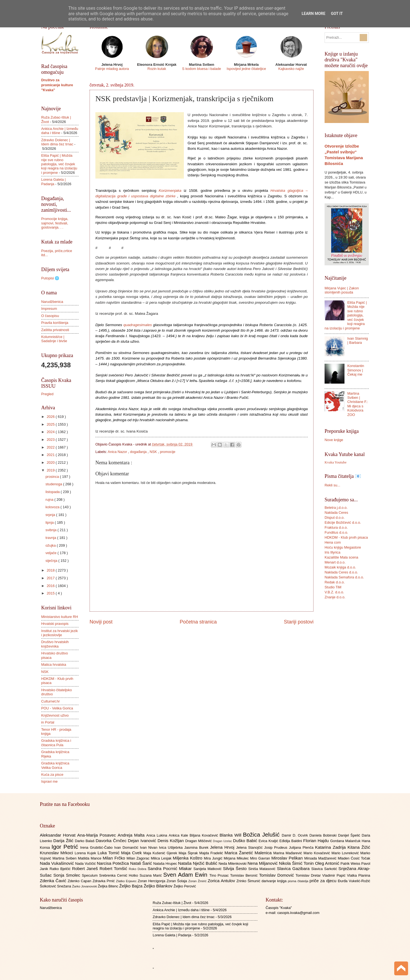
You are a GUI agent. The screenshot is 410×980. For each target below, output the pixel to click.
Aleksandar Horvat (58, 835)
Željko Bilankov (159, 886)
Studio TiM (333, 587)
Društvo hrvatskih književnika (55, 644)
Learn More (314, 14)
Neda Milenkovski (233, 864)
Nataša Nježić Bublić (198, 863)
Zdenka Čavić (54, 881)
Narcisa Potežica (113, 863)
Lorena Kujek (86, 853)
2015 (51, 593)
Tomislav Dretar (309, 875)
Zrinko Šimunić (249, 881)
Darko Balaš (85, 841)
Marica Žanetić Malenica (249, 853)
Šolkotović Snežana (56, 886)
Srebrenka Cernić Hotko (119, 875)
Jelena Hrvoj (223, 847)
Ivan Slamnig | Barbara (357, 340)
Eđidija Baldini (291, 841)
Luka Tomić (109, 853)
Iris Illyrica (332, 552)
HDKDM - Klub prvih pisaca (346, 537)
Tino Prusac (220, 875)
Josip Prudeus (277, 847)
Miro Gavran (261, 858)
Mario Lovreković (346, 853)
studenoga (54, 484)
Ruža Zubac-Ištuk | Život (172, 903)
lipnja (50, 522)
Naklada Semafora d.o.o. (344, 577)
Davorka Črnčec (112, 841)
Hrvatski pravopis (55, 624)
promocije (168, 452)
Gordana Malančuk (346, 841)
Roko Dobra (138, 869)
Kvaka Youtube (335, 462)
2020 (51, 463)
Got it (337, 14)
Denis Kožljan (171, 841)
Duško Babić (246, 841)
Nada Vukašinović (58, 863)
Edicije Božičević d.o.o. (343, 522)
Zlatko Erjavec (127, 881)
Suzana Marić (152, 875)
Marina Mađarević (288, 853)
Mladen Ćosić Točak (354, 858)
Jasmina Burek (197, 847)
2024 (51, 432)
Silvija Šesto (236, 868)
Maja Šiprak (189, 853)
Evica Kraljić (269, 841)
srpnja (51, 515)
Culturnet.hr (50, 701)
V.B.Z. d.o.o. (334, 592)
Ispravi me (49, 781)
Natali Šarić (142, 863)
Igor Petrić (66, 847)
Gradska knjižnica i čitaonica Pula (56, 743)
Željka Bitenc (109, 886)
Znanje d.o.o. (335, 597)
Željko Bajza (131, 886)
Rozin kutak (157, 69)
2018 (51, 570)
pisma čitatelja (299, 881)
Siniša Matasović (263, 869)
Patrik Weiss (351, 864)
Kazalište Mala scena (341, 557)
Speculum (91, 875)
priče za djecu (323, 881)
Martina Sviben (65, 858)
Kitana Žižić (359, 847)
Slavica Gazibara (294, 868)
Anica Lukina (157, 835)
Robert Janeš (86, 868)
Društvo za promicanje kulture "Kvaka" (57, 85)
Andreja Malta (132, 835)
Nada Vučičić (86, 864)
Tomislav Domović (277, 875)
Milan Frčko (114, 858)
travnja (51, 538)
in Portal (48, 722)
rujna (50, 500)
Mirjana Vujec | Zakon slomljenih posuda (342, 290)
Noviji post (101, 622)
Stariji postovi (299, 622)
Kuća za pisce (52, 775)
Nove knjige (334, 440)
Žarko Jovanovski (85, 886)
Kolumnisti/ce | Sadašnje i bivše (54, 339)
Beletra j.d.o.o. (336, 508)
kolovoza (53, 507)
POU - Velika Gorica (57, 708)
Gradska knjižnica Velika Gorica (55, 765)
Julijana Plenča (302, 847)
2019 (51, 470)
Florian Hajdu (317, 841)
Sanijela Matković (208, 869)
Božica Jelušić (262, 834)
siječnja (52, 561)
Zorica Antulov (222, 881)
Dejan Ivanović (143, 841)
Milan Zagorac (139, 858)
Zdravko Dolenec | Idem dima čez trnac (57, 142)
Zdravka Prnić (104, 881)
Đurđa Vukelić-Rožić (354, 881)
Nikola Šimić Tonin (297, 863)
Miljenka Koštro (188, 858)
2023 (51, 440)
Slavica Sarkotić (325, 869)
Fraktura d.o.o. (336, 527)
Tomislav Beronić (245, 875)
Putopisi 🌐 (50, 278)
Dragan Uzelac (223, 841)
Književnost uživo (55, 715)
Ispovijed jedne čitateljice (246, 69)
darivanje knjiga (275, 881)
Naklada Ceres (336, 513)
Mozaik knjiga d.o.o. (340, 567)
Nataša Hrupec (166, 864)
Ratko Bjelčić (61, 869)
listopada (53, 492)
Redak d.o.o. (335, 582)
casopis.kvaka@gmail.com (298, 913)
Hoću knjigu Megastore (343, 547)
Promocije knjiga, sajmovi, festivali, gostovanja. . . (55, 223)
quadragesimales (138, 325)
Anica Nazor (118, 452)
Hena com (333, 542)
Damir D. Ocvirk (296, 835)
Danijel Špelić (350, 835)
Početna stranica (198, 622)
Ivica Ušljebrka (172, 847)
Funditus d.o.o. (336, 532)
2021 (51, 455)
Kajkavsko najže (291, 69)
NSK (154, 452)
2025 (51, 424)
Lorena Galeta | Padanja (53, 182)
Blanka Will (231, 835)
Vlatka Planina (359, 875)
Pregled (47, 394)
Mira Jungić (214, 858)
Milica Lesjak (162, 858)
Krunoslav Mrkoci (57, 853)
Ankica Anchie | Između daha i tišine (60, 131)
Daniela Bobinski (324, 835)
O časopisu (50, 316)
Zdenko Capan (80, 881)
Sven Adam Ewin (186, 875)
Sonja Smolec (68, 875)
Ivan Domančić (127, 847)
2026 (51, 417)
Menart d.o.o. (335, 562)
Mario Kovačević (318, 853)
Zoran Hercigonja (152, 881)
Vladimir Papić (335, 875)
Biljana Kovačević (205, 835)
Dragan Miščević (199, 841)
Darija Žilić (64, 841)
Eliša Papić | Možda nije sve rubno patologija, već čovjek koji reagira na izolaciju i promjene (59, 164)
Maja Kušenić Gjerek (161, 853)
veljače (51, 553)
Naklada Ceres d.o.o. (341, 572)
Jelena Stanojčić (250, 847)
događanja (139, 452)
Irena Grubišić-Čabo (97, 847)
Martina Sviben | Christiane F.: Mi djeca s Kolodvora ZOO (358, 404)
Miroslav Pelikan (288, 858)
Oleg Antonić (328, 863)
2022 (51, 447)
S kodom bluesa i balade (201, 69)
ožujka (51, 545)
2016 (51, 586)
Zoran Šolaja (177, 881)
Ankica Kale (179, 835)
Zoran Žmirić (198, 881)
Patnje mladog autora (112, 69)
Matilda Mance (90, 858)
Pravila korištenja (55, 323)
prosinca (53, 477)
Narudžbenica (52, 302)
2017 (51, 578)
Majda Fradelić (212, 853)
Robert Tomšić (114, 868)
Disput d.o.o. (335, 517)
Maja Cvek (132, 853)
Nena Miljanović (263, 863)
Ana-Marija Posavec (97, 835)
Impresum (49, 309)
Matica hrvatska (54, 665)
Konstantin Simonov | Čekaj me (356, 370)
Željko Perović (185, 886)
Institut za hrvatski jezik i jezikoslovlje (59, 633)
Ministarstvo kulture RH (60, 617)
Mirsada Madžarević (321, 858)
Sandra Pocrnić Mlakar (170, 868)
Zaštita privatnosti (55, 330)
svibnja (51, 530)
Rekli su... (332, 485)
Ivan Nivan (149, 847)
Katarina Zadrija (331, 847)
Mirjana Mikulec (237, 858)
